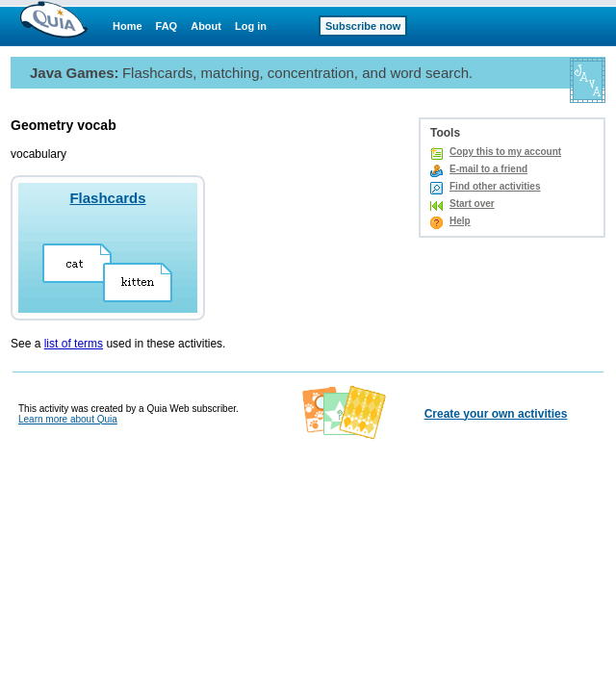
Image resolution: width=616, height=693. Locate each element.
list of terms (74, 344)
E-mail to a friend (488, 169)
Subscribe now (363, 26)
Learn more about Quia (68, 419)
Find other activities (495, 186)
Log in (251, 26)
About (206, 26)
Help (460, 221)
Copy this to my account (505, 152)
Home (128, 26)
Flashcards (107, 198)
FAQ (167, 26)
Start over (472, 204)
